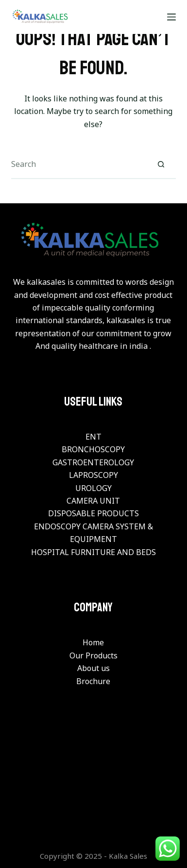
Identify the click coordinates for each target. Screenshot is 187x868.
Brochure (93, 681)
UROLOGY (93, 488)
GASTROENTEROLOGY (93, 462)
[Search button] (161, 164)
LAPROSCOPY (93, 475)
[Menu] (171, 17)
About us (93, 668)
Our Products (93, 655)
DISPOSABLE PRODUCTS (93, 513)
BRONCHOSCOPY (93, 449)
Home (93, 642)
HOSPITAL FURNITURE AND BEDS (93, 552)
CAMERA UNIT (93, 501)
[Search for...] (79, 164)
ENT (93, 437)
